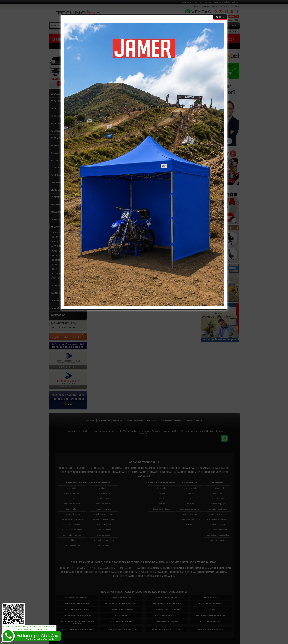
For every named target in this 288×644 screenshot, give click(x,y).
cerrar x (220, 17)
